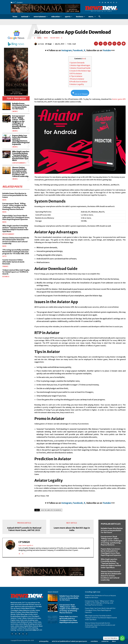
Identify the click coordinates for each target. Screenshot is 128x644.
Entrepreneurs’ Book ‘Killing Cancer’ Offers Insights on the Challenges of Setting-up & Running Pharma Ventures (19, 122)
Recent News (55, 38)
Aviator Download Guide (80, 68)
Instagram (67, 50)
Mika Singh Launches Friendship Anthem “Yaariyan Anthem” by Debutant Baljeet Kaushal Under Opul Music (21, 156)
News (15, 111)
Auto (4, 256)
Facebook (78, 50)
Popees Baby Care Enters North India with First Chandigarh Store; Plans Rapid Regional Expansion (21, 140)
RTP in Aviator (76, 74)
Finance (5, 266)
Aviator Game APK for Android (51, 510)
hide (84, 59)
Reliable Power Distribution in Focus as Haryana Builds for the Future (21, 106)
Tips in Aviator (76, 76)
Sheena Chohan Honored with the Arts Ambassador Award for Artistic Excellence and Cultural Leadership (20, 172)
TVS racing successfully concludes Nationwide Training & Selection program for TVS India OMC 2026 (16, 252)
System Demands (77, 63)
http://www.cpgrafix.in (26, 545)
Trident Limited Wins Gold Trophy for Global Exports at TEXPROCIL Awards (16, 272)
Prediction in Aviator (78, 82)
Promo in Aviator (77, 79)
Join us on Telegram (80, 93)
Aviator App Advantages (80, 65)
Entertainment (19, 163)
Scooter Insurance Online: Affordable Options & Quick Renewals (13, 262)
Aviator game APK (119, 99)
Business (6, 277)
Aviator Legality (77, 84)
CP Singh (48, 44)
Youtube (107, 50)
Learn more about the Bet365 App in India (72, 529)
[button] (99, 17)
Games (39, 38)
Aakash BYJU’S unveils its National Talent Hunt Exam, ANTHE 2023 (24, 529)
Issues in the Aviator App (80, 71)
